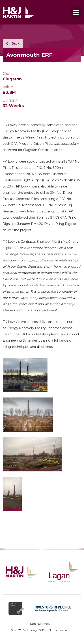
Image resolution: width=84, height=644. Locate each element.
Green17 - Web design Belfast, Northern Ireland (40, 630)
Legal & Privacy (40, 624)
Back (13, 43)
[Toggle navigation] (76, 12)
